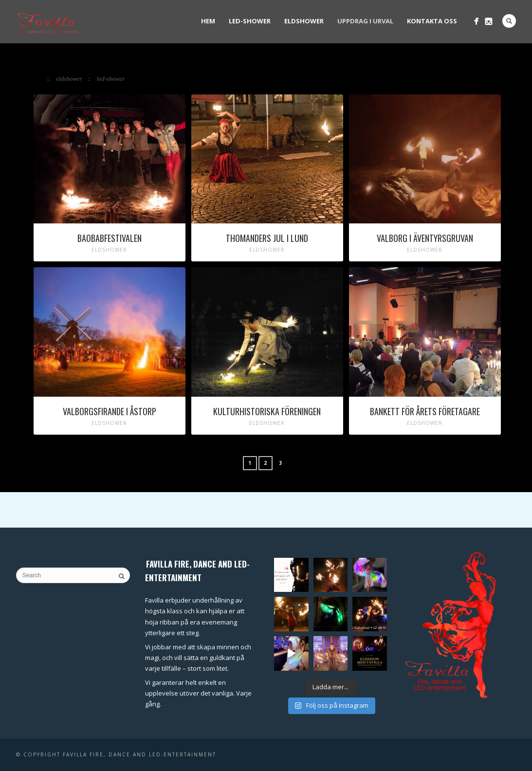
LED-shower (250, 21)
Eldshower (304, 21)
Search (509, 21)
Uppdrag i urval (365, 21)
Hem (208, 21)
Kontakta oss (432, 21)
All (39, 79)
